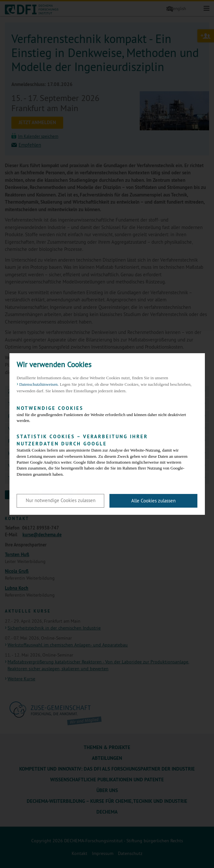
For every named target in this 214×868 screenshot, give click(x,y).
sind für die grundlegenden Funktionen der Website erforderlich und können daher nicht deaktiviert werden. (102, 414)
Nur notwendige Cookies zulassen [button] (61, 500)
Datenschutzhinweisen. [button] (39, 384)
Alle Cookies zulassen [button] (153, 501)
